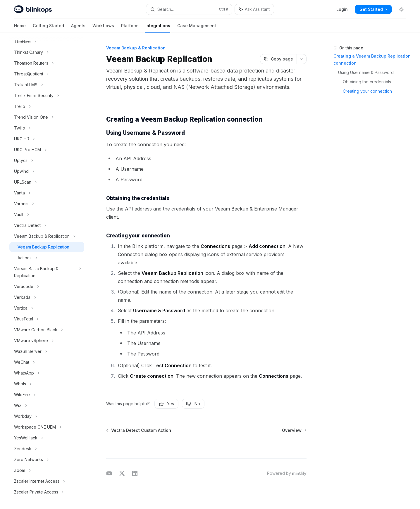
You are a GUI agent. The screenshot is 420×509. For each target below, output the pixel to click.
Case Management (197, 28)
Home (20, 28)
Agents (78, 28)
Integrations (158, 28)
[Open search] (189, 9)
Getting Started (48, 28)
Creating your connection (367, 91)
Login (342, 9)
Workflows (103, 28)
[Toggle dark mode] (401, 9)
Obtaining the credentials (367, 82)
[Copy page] (278, 59)
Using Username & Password (366, 72)
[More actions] (302, 59)
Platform (130, 28)
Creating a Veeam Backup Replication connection (372, 59)
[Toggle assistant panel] (254, 9)
